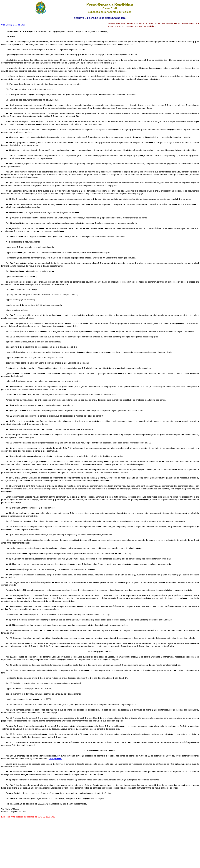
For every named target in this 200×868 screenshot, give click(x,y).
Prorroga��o (56, 759)
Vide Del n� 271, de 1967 (13, 25)
